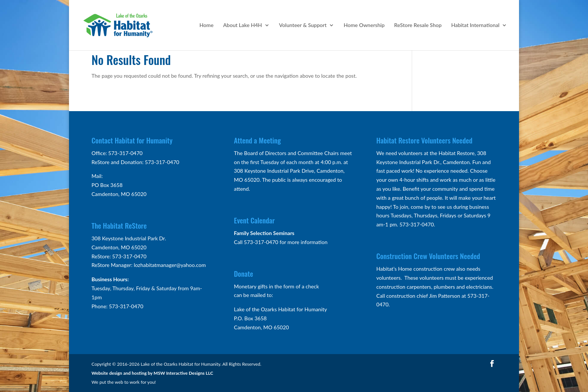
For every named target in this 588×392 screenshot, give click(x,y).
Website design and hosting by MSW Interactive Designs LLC (152, 373)
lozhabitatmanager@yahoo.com (170, 265)
